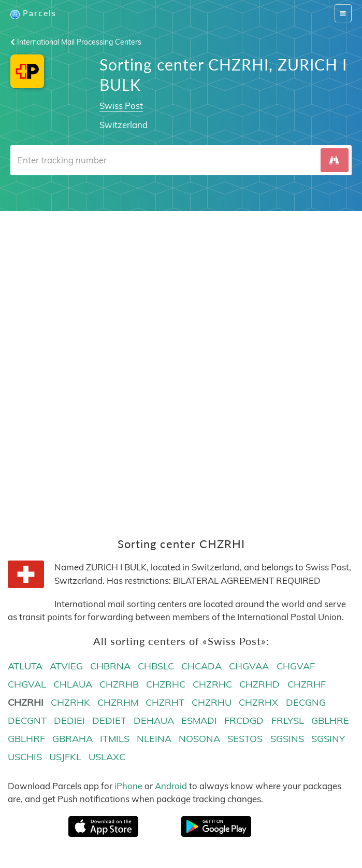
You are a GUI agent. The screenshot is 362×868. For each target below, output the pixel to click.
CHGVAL (27, 684)
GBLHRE (330, 720)
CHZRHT (165, 702)
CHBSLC (156, 666)
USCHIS (25, 757)
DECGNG (306, 702)
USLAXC (107, 757)
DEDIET (109, 720)
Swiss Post (121, 106)
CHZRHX (258, 702)
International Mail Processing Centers (76, 42)
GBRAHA (73, 739)
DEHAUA (154, 720)
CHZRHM (118, 702)
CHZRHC (166, 684)
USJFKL (65, 757)
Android (171, 786)
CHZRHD (259, 684)
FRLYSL (288, 720)
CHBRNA (110, 666)
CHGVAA (249, 666)
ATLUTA (25, 666)
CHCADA (201, 666)
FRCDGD (244, 720)
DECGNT (27, 720)
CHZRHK (70, 702)
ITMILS (115, 739)
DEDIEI (69, 720)
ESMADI (199, 720)
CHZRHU (212, 702)
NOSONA (199, 739)
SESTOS (245, 739)
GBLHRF (26, 739)
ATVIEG (66, 666)
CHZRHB (119, 684)
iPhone (128, 786)
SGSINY (328, 739)
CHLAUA (73, 684)
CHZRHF (307, 684)
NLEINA (154, 739)
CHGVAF (296, 666)
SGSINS (287, 739)
